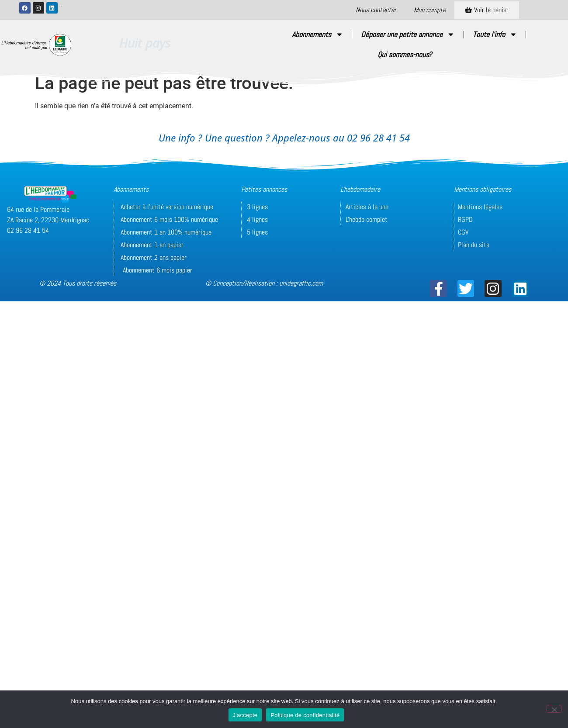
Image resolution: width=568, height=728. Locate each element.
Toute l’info (495, 35)
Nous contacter (376, 10)
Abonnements (318, 35)
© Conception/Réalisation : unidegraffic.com (264, 283)
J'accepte (245, 715)
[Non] (554, 709)
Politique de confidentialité (305, 715)
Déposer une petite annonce (408, 35)
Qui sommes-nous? (405, 55)
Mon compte (430, 10)
